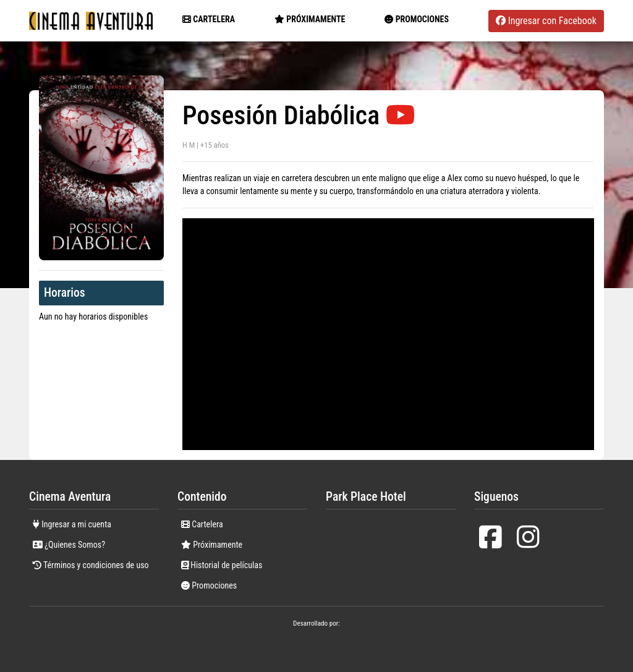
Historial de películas (222, 565)
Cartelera (209, 19)
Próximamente (212, 545)
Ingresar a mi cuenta (72, 524)
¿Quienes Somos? (69, 545)
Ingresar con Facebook (546, 21)
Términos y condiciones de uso (91, 565)
